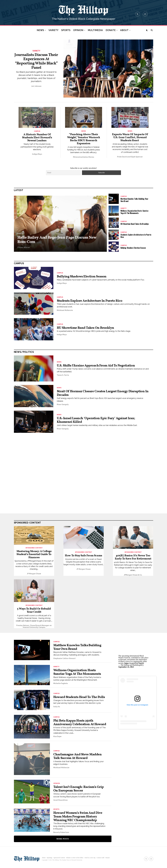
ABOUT (124, 30)
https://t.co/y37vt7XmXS (134, 664)
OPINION (78, 30)
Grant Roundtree (60, 802)
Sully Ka (57, 707)
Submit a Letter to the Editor (75, 860)
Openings (50, 860)
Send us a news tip (90, 860)
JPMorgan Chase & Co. (133, 575)
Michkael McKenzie (65, 311)
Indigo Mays (37, 154)
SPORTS (66, 30)
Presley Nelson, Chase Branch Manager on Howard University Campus (34, 627)
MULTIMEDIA (95, 30)
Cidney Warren (24, 248)
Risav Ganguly (63, 405)
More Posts (63, 841)
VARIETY (53, 30)
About (44, 860)
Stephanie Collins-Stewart (64, 659)
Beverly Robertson (61, 834)
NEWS (40, 30)
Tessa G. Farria (63, 375)
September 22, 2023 (126, 667)
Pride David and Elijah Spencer (130, 157)
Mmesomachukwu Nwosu (84, 157)
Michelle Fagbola (61, 684)
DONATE (111, 30)
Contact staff (100, 860)
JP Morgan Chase (34, 574)
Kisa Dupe (57, 739)
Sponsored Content (59, 860)
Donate (108, 860)
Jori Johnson (36, 86)
